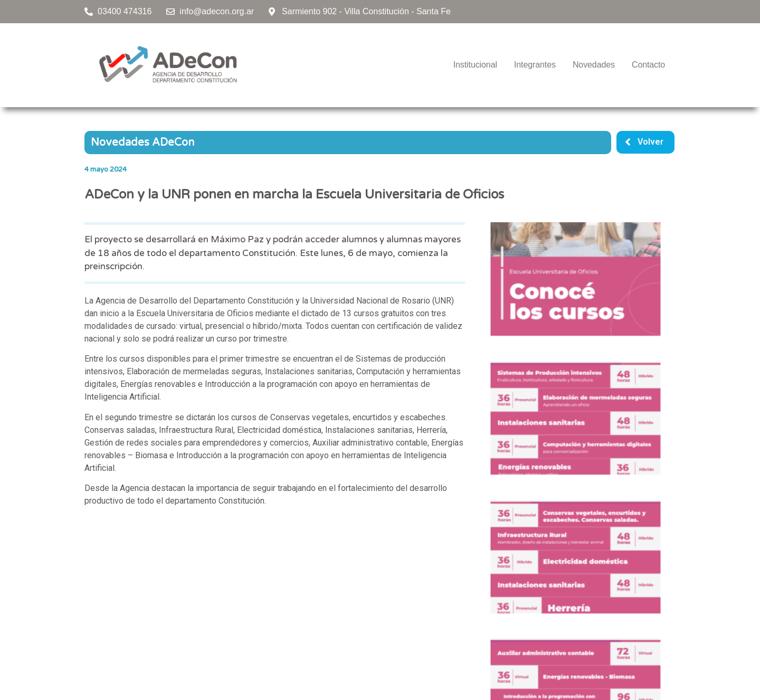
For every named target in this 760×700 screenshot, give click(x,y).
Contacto (648, 65)
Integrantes (535, 65)
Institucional (475, 65)
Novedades (594, 65)
